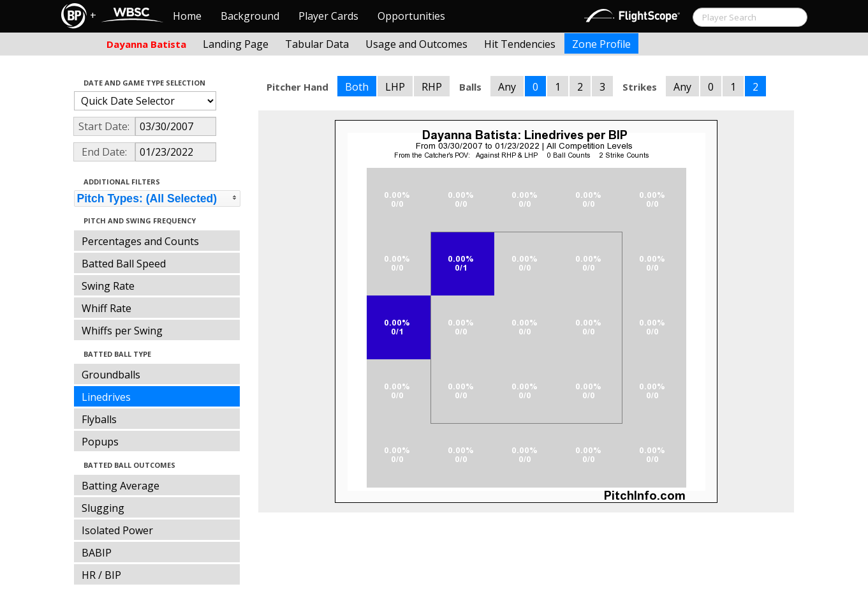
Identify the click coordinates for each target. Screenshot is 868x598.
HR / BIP (101, 575)
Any (507, 87)
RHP (432, 87)
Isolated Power (117, 530)
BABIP (97, 553)
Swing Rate (108, 286)
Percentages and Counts (140, 241)
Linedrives (106, 397)
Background (250, 16)
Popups (100, 442)
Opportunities (411, 16)
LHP (395, 87)
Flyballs (99, 419)
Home (187, 16)
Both (357, 87)
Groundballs (111, 375)
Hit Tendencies (520, 44)
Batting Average (121, 486)
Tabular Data (317, 44)
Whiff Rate (107, 308)
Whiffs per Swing (122, 331)
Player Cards (328, 16)
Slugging (103, 508)
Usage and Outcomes (416, 44)
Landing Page (236, 44)
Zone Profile (601, 44)
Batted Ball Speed (124, 264)
